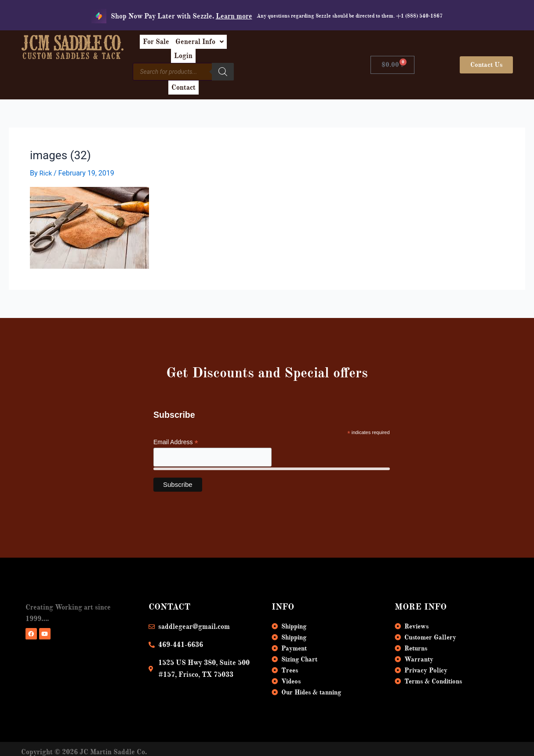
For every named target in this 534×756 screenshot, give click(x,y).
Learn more (234, 16)
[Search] (268, 64)
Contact (298, 65)
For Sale (201, 45)
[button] (251, 45)
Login (298, 45)
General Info (251, 45)
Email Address (176, 422)
